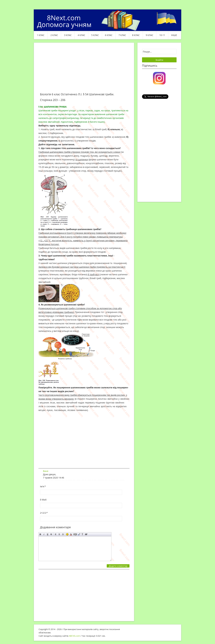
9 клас (150, 35)
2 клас (54, 35)
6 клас (109, 35)
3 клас (68, 35)
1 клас (41, 35)
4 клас (81, 35)
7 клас (122, 35)
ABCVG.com (75, 636)
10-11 (162, 35)
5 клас (95, 35)
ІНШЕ (174, 35)
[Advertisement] (84, 69)
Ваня (46, 471)
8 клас (136, 35)
